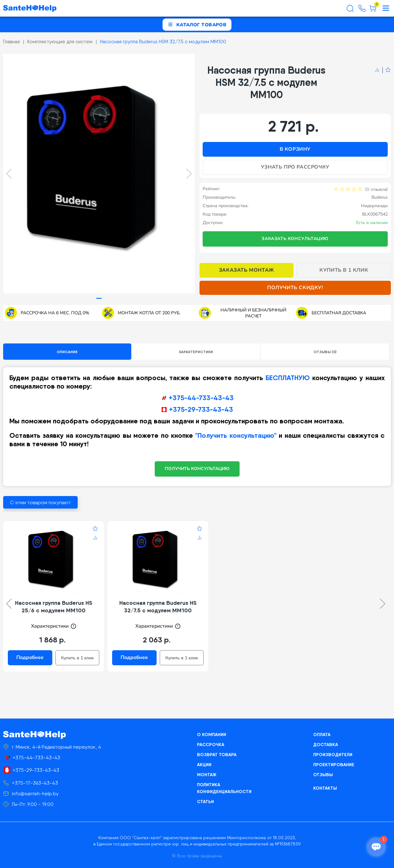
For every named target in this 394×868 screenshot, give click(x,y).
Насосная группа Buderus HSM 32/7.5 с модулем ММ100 (163, 42)
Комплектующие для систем (60, 42)
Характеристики (196, 352)
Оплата (322, 735)
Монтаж (207, 775)
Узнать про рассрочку (295, 167)
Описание (67, 352)
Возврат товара (217, 755)
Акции (204, 765)
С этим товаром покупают (40, 502)
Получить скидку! (295, 288)
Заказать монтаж (246, 270)
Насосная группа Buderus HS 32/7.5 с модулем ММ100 (158, 607)
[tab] (99, 298)
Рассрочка (211, 745)
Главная (11, 42)
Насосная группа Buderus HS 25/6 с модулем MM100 (54, 607)
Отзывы (323, 775)
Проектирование (334, 765)
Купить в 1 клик (344, 270)
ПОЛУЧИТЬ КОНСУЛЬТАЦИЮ (197, 469)
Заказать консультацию (295, 239)
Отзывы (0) (325, 352)
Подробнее (30, 657)
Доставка (326, 745)
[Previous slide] (9, 174)
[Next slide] (189, 174)
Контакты (325, 788)
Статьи (205, 802)
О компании (212, 735)
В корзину (295, 149)
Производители (333, 755)
